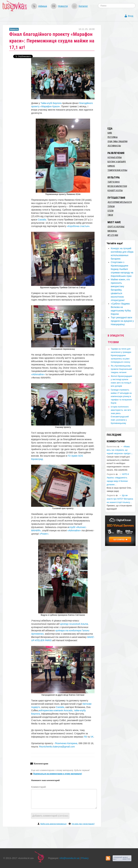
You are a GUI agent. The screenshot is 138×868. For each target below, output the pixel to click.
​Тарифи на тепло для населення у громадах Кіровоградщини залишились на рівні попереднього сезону (121, 355)
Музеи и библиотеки (117, 186)
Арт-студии (113, 235)
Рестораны (113, 137)
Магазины (112, 231)
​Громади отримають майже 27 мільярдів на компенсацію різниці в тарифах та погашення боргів (121, 396)
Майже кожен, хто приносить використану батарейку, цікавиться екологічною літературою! (120, 290)
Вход (131, 16)
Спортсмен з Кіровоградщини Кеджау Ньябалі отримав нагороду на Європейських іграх (122, 269)
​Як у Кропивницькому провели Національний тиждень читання (121, 369)
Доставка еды (114, 146)
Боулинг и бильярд (117, 162)
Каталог (83, 6)
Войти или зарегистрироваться (53, 824)
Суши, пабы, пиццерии (117, 141)
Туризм (111, 206)
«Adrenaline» (38, 374)
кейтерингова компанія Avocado (55, 710)
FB (85, 737)
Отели (110, 211)
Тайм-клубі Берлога (51, 103)
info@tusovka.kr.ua (69, 858)
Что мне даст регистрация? (83, 824)
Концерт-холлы (115, 190)
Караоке (111, 166)
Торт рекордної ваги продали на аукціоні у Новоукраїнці (122, 321)
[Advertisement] (122, 74)
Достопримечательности (120, 202)
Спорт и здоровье (116, 227)
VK (92, 737)
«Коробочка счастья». (79, 226)
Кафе (110, 133)
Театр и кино (114, 182)
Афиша (43, 6)
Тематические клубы (117, 170)
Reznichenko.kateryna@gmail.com (57, 747)
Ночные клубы (115, 157)
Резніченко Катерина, (67, 743)
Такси (110, 215)
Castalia (42, 220)
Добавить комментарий (50, 816)
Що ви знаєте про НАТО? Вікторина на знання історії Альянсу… (120, 499)
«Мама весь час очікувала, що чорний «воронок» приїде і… (120, 450)
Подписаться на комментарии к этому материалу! (58, 774)
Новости (63, 6)
